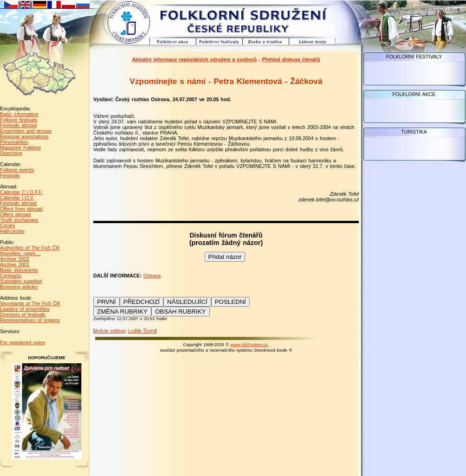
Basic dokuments (19, 270)
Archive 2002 (15, 259)
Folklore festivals (19, 120)
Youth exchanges (19, 220)
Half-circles (12, 231)
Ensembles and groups (26, 131)
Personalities (14, 142)
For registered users (23, 342)
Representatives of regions (30, 320)
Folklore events (17, 170)
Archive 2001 (15, 264)
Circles (8, 225)
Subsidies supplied (21, 281)
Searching (11, 153)
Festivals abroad (18, 125)
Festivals (10, 175)
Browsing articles (19, 287)
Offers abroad (15, 214)
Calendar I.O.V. (17, 198)
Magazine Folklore (20, 148)
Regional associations (24, 136)
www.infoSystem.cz (249, 345)
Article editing (110, 331)
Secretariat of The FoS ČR (30, 303)
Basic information (19, 114)
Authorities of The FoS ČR (30, 248)
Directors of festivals (23, 315)
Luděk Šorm (142, 331)
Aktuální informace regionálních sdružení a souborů (194, 59)
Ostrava (152, 276)
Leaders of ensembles (25, 309)
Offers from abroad (21, 209)
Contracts (11, 276)
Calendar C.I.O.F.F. (21, 192)
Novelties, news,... (20, 253)
